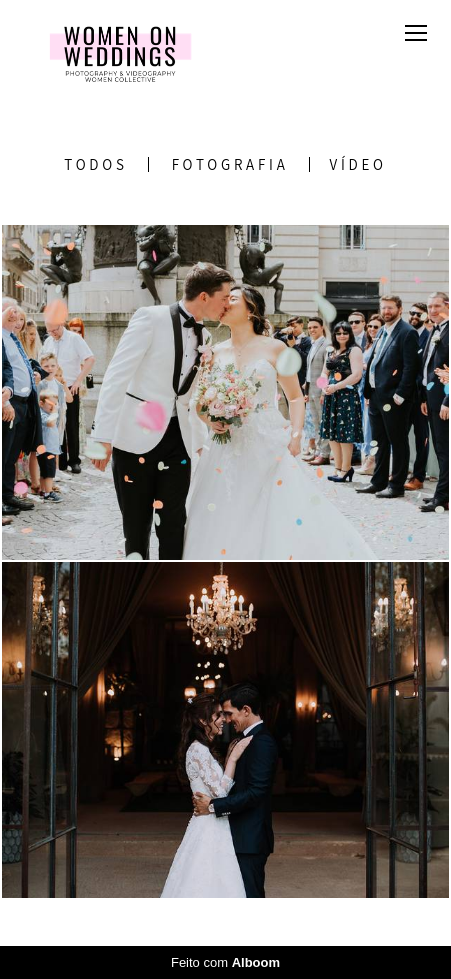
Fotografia (230, 164)
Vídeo (358, 164)
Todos (95, 164)
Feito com (225, 962)
